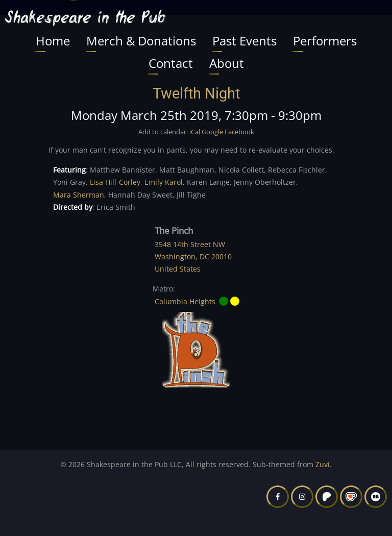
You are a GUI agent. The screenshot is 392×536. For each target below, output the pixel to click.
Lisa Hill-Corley (115, 182)
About (227, 63)
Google (212, 132)
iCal (195, 132)
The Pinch (174, 230)
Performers (325, 41)
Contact (171, 63)
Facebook (239, 132)
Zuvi (323, 464)
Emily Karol (164, 182)
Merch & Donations (141, 41)
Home (53, 41)
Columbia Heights (185, 301)
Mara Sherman (79, 195)
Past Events (244, 41)
